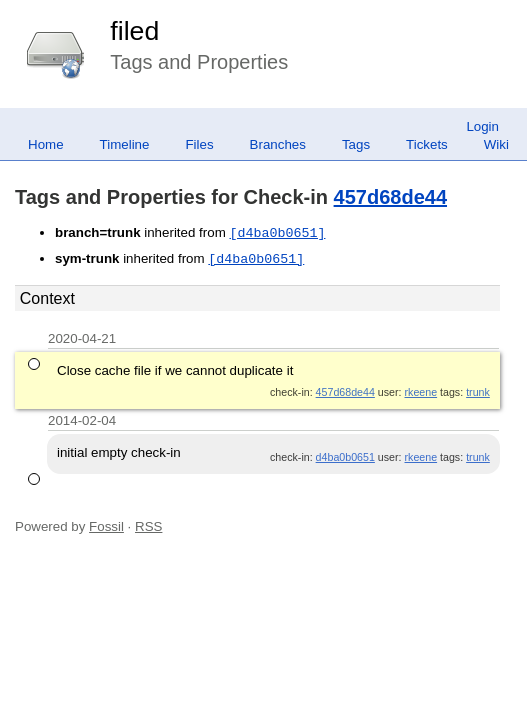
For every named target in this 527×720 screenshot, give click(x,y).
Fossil (106, 526)
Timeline (125, 144)
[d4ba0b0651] (277, 233)
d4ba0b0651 (345, 457)
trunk (478, 392)
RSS (148, 526)
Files (199, 144)
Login (482, 126)
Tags (356, 144)
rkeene (421, 392)
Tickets (427, 144)
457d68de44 (390, 197)
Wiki (496, 144)
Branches (278, 144)
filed (134, 31)
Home (46, 144)
